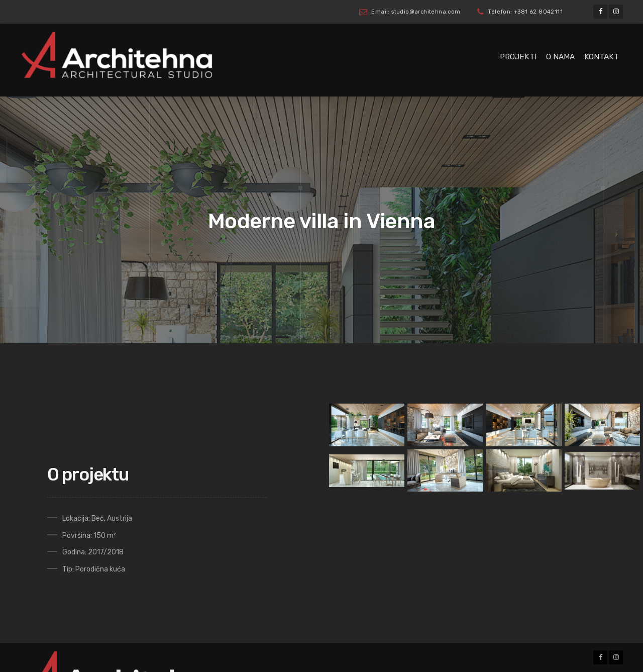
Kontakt (602, 57)
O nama (560, 57)
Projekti (518, 57)
